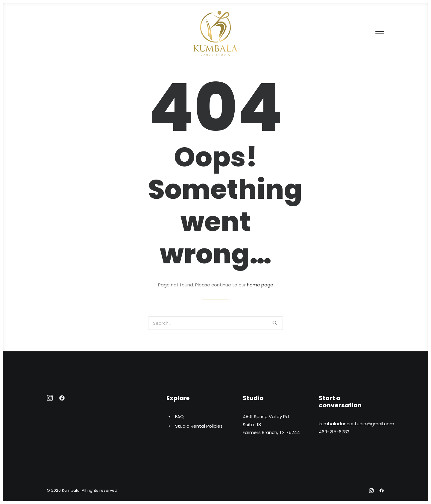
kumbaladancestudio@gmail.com (356, 424)
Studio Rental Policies (199, 426)
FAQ (179, 416)
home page (260, 285)
